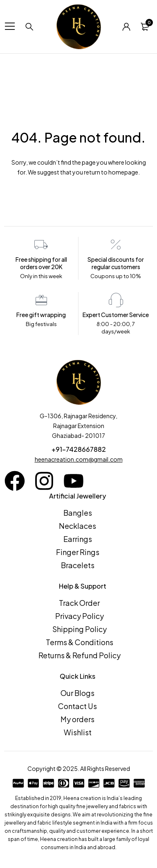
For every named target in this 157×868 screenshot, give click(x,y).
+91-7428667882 (79, 449)
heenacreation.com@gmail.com (79, 459)
